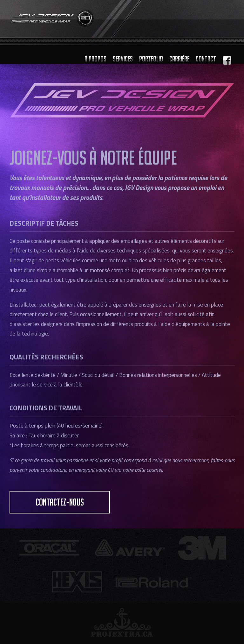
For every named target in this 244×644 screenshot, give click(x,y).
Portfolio (151, 59)
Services (123, 59)
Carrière (179, 59)
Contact (206, 59)
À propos (95, 59)
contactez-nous (60, 502)
